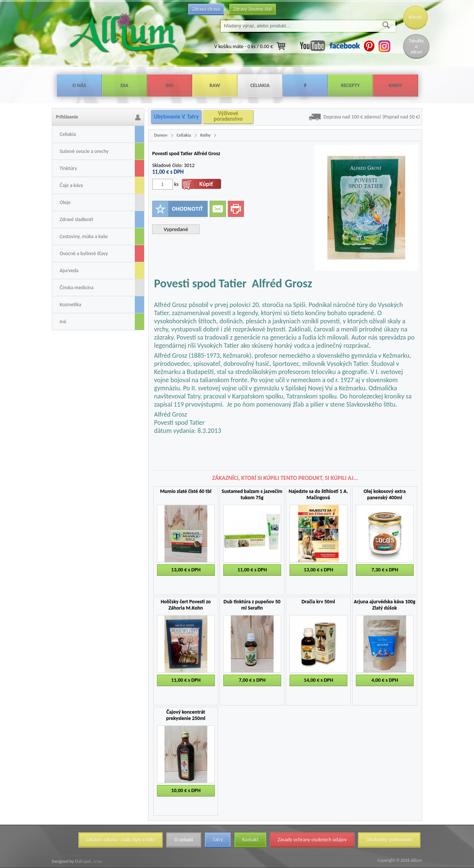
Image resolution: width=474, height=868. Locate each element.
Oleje (65, 202)
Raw (215, 85)
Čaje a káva (71, 185)
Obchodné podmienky (389, 840)
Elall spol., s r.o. (88, 861)
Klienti (415, 17)
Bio (169, 85)
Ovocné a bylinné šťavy (84, 253)
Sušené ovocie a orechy (84, 151)
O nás (79, 85)
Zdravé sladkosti (76, 219)
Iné (63, 322)
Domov (161, 135)
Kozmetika (70, 305)
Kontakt (250, 840)
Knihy (396, 85)
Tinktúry (68, 168)
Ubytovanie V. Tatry (176, 117)
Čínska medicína (76, 288)
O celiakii (183, 840)
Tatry (218, 840)
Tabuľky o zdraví (416, 46)
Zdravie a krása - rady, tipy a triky (121, 840)
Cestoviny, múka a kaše (84, 236)
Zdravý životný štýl (253, 9)
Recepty (350, 85)
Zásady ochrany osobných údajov (312, 840)
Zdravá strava (206, 9)
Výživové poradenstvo (228, 116)
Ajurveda (69, 271)
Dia (124, 85)
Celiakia (260, 85)
